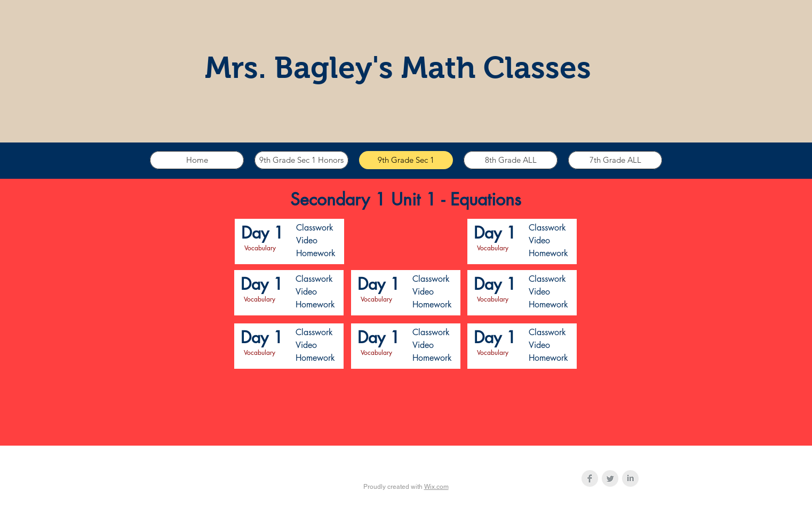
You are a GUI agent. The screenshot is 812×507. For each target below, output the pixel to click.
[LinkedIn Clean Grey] (630, 478)
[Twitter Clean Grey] (610, 478)
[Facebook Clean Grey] (590, 478)
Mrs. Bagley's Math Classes (398, 68)
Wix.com (436, 487)
